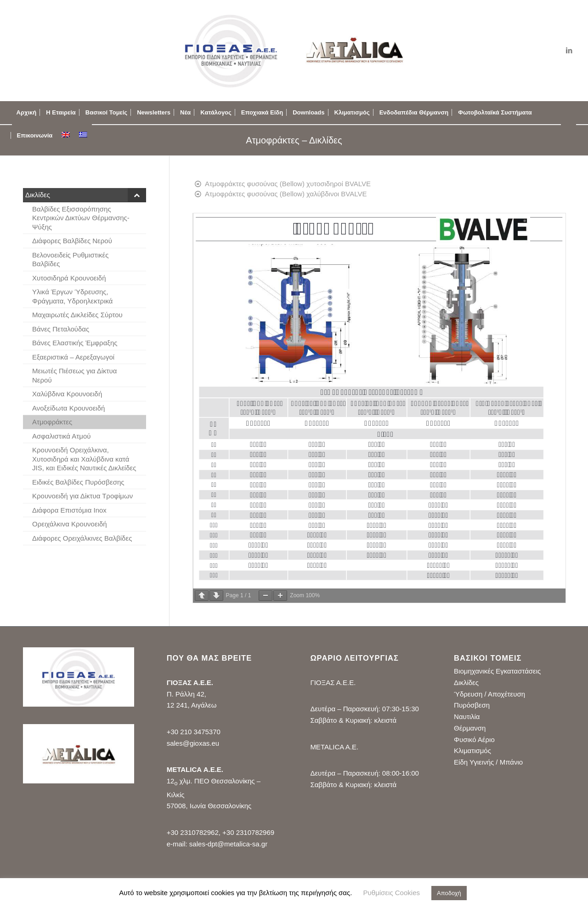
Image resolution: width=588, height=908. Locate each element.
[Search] (568, 136)
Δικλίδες (466, 682)
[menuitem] (27, 113)
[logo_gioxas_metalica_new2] (294, 51)
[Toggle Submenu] (137, 195)
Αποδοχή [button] (449, 893)
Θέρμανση (470, 728)
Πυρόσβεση (472, 705)
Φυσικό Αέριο (474, 740)
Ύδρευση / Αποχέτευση (489, 694)
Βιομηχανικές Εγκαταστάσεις (497, 671)
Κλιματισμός (472, 751)
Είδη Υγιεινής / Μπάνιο (488, 762)
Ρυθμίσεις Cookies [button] (392, 893)
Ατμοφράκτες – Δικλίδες (294, 140)
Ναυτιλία (467, 717)
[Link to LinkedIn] (569, 51)
